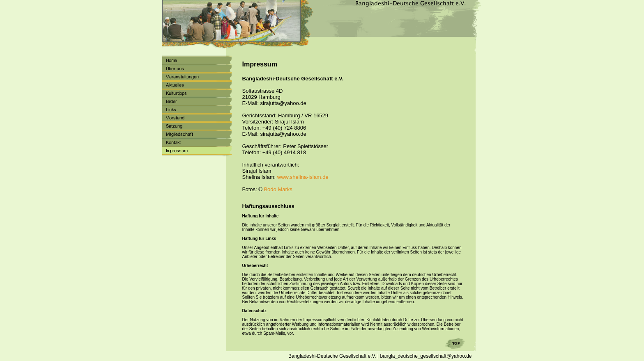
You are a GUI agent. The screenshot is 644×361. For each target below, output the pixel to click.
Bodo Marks (278, 189)
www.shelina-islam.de (303, 177)
